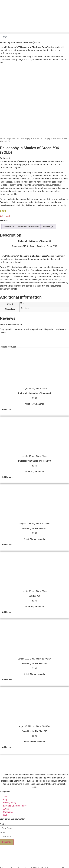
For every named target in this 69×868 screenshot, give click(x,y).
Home (3, 132)
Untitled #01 (35, 590)
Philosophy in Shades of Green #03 (34, 455)
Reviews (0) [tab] (48, 220)
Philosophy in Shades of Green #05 (34, 387)
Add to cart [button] (7, 403)
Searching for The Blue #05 (34, 522)
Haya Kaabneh (13, 132)
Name (3, 818)
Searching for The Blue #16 (34, 725)
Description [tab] (9, 220)
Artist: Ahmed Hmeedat (34, 533)
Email (3, 826)
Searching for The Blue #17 (34, 657)
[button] (34, 33)
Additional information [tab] (28, 220)
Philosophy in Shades (30, 132)
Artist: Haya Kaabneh (34, 398)
